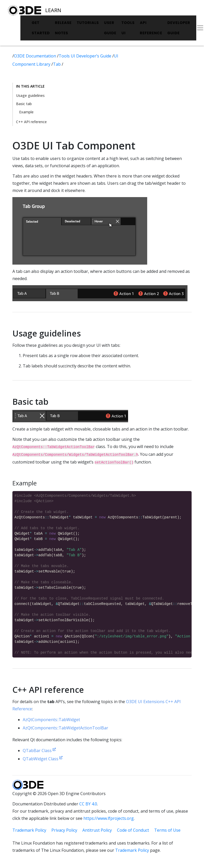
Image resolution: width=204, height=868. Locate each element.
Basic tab (24, 104)
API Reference (151, 28)
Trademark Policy (29, 830)
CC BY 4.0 (88, 804)
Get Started (41, 28)
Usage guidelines (30, 95)
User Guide (110, 28)
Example (26, 112)
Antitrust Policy (97, 830)
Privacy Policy (64, 830)
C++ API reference (31, 122)
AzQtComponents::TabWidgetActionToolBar (65, 728)
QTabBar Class (39, 751)
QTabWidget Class (43, 759)
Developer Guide (179, 28)
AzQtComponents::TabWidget (51, 720)
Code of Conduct (133, 830)
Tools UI (128, 28)
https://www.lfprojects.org (109, 818)
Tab (57, 64)
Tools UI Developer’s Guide (85, 56)
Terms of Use (167, 830)
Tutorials (88, 23)
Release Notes (63, 28)
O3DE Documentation (36, 56)
